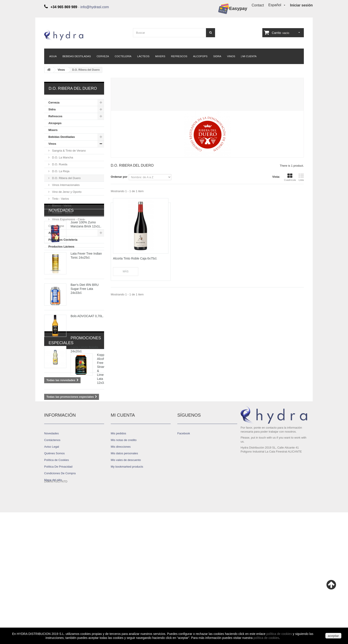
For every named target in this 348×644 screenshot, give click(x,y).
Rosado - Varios (62, 212)
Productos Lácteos (61, 247)
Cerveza (103, 56)
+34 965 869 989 (291, 583)
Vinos (231, 56)
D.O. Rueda (59, 164)
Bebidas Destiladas (77, 56)
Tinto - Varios (60, 199)
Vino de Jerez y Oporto (66, 192)
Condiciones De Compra (60, 598)
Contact (258, 5)
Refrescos (179, 56)
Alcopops (200, 56)
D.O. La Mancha (62, 157)
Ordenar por (119, 177)
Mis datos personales (124, 578)
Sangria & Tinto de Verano (68, 151)
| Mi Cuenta (249, 56)
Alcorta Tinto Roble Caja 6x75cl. (135, 258)
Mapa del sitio (53, 605)
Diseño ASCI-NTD (56, 613)
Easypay (233, 9)
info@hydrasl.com (95, 7)
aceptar (333, 636)
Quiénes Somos (54, 578)
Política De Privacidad (58, 592)
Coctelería (123, 56)
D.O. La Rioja (60, 171)
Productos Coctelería (63, 240)
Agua (53, 56)
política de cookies (279, 634)
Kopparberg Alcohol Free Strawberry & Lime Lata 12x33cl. (87, 470)
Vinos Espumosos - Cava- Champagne (67, 223)
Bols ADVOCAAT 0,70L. (87, 369)
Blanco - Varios (61, 206)
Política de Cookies (56, 585)
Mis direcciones (121, 572)
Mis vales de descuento (126, 585)
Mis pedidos (118, 558)
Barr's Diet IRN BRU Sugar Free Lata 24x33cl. (85, 342)
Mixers (160, 56)
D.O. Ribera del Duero (66, 178)
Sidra (217, 56)
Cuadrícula (290, 177)
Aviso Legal (52, 572)
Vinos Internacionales (65, 185)
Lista (301, 177)
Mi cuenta (123, 540)
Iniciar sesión (301, 5)
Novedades (61, 263)
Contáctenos (52, 565)
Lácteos (143, 56)
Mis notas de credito (124, 565)
